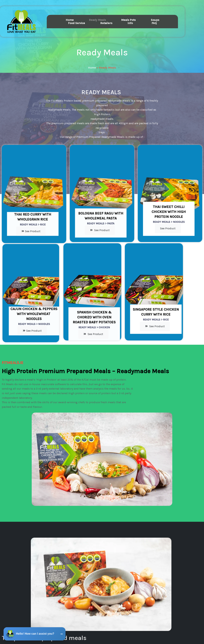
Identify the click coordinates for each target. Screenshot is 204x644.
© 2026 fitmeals (102, 630)
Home (92, 64)
